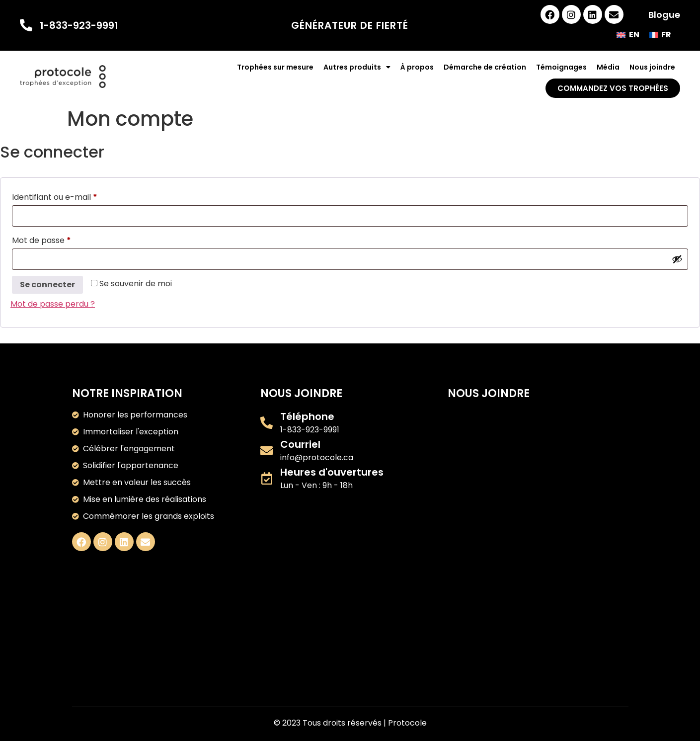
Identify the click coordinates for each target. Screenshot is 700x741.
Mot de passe (63, 239)
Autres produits (357, 67)
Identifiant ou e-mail (76, 196)
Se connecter (47, 285)
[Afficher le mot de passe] (677, 259)
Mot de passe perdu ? (53, 304)
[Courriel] (267, 451)
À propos (417, 67)
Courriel (300, 444)
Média (608, 67)
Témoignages (561, 67)
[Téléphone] (267, 423)
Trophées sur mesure (275, 67)
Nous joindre (652, 67)
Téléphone (307, 416)
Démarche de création (485, 67)
